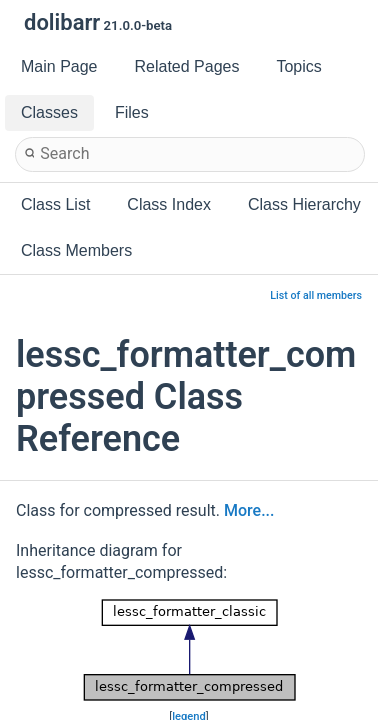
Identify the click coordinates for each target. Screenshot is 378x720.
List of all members (316, 295)
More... (249, 510)
